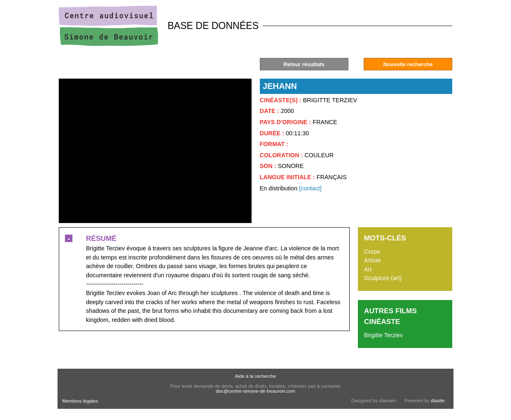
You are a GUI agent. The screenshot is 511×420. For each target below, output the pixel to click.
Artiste (373, 260)
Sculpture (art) (383, 278)
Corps (372, 252)
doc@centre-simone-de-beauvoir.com (255, 391)
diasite (438, 401)
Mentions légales (80, 401)
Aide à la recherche (255, 376)
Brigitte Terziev (384, 335)
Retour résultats (304, 64)
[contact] (310, 188)
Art (368, 269)
